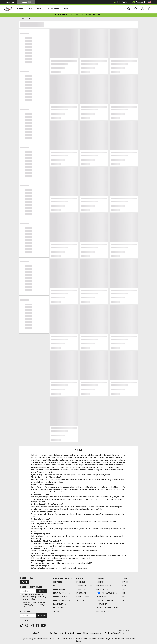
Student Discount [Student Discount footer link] (83, 597)
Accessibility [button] (138, 2)
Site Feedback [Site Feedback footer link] (59, 608)
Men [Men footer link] (124, 589)
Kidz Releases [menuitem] (47, 9)
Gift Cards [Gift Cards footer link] (80, 601)
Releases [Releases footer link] (126, 601)
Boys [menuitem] (35, 9)
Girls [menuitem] (27, 9)
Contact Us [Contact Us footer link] (58, 582)
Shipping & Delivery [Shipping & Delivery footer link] (61, 597)
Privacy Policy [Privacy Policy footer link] (102, 589)
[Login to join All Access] (68, 15)
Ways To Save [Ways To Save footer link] (81, 593)
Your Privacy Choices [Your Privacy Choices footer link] (107, 593)
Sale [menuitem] (59, 9)
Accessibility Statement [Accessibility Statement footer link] (106, 601)
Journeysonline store (74, 475)
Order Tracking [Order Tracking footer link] (59, 589)
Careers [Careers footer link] (100, 582)
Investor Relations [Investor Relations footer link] (104, 612)
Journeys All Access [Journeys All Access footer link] (84, 586)
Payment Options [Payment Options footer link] (60, 604)
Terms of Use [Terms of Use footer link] (101, 597)
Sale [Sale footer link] (124, 597)
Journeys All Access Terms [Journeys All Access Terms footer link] (107, 608)
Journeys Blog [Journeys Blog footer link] (81, 589)
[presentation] (18, 9)
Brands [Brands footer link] (125, 582)
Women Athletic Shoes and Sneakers (90, 633)
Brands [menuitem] (18, 9)
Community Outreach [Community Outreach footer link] (105, 586)
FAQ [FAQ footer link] (55, 586)
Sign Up (25, 582)
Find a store (25, 612)
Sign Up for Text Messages (31, 587)
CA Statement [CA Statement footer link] (102, 604)
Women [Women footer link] (125, 586)
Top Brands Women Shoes (115, 633)
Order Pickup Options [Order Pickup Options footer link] (62, 601)
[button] (150, 2)
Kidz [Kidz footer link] (124, 593)
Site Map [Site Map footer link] (57, 612)
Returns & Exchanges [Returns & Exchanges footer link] (62, 593)
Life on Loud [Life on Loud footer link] (80, 582)
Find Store (42, 615)
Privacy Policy (26, 603)
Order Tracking (120, 2)
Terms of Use (37, 601)
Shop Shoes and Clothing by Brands (62, 633)
